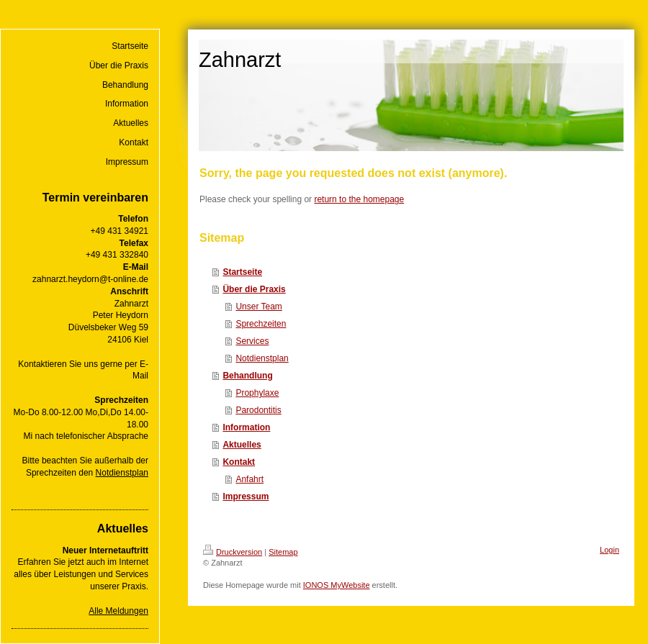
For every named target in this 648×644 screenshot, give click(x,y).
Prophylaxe (257, 393)
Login (609, 550)
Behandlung (247, 376)
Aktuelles (242, 445)
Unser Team (258, 307)
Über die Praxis (254, 289)
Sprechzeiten (261, 324)
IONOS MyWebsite (337, 585)
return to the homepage (359, 199)
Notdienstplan (122, 473)
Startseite (242, 272)
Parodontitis (258, 410)
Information (246, 427)
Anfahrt (249, 479)
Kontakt (239, 462)
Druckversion (233, 552)
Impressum (246, 496)
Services (252, 341)
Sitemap (283, 552)
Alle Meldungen (118, 611)
